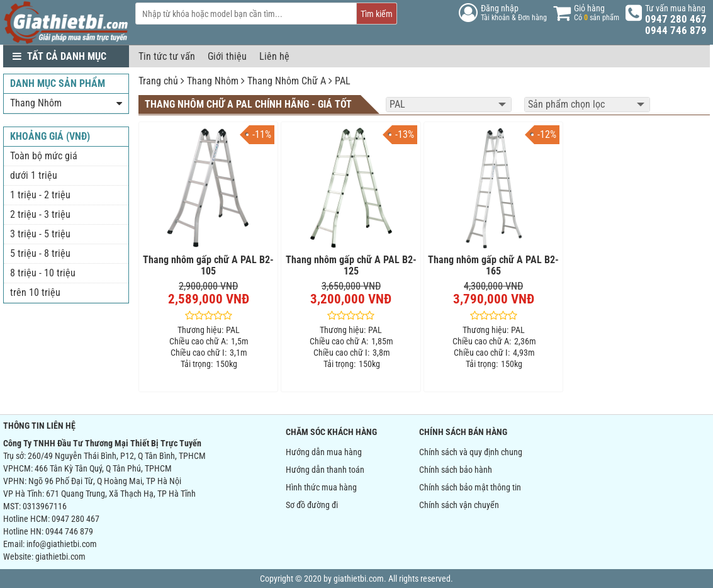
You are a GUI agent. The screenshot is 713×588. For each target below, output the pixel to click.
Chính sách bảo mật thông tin (470, 487)
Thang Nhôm (213, 81)
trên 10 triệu (35, 292)
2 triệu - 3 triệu (40, 214)
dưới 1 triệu (34, 175)
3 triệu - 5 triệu (40, 234)
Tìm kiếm (377, 14)
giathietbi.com (60, 557)
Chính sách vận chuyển (459, 505)
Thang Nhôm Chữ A (287, 81)
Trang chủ (158, 81)
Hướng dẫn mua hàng (324, 452)
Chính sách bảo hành (456, 470)
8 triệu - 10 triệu (43, 273)
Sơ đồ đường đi (312, 505)
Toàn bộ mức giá (44, 156)
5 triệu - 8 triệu (40, 253)
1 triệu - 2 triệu (40, 195)
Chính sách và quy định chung (471, 452)
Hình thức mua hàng (321, 487)
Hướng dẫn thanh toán (325, 470)
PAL (343, 81)
